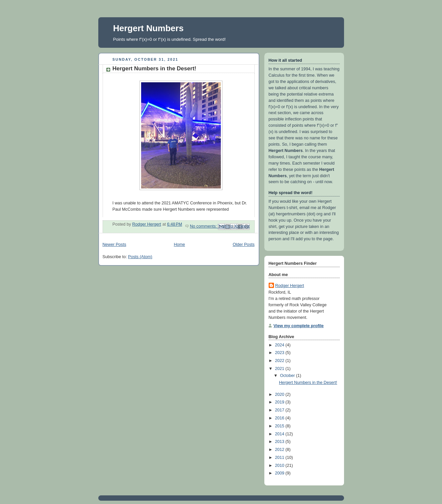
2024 (280, 345)
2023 (280, 353)
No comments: (204, 226)
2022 (280, 361)
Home (179, 245)
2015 (280, 426)
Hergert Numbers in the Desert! (154, 69)
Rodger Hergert (290, 286)
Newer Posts (114, 245)
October (288, 376)
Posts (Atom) (140, 257)
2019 (280, 402)
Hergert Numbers (148, 28)
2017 (280, 410)
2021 (280, 369)
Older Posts (244, 245)
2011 (280, 458)
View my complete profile (299, 326)
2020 (280, 395)
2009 (280, 473)
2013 (280, 442)
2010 (280, 466)
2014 (280, 434)
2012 (280, 450)
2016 (280, 418)
